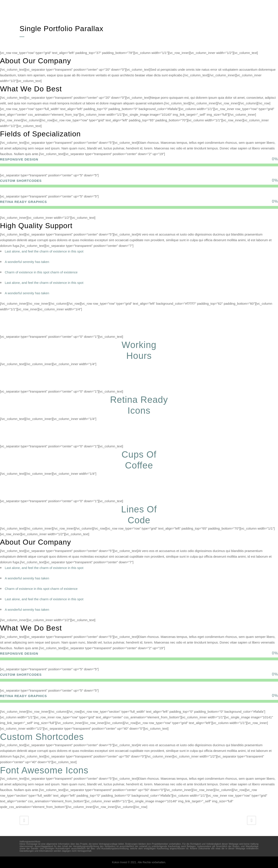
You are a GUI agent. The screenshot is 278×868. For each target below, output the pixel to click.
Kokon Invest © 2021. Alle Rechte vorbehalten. (139, 862)
